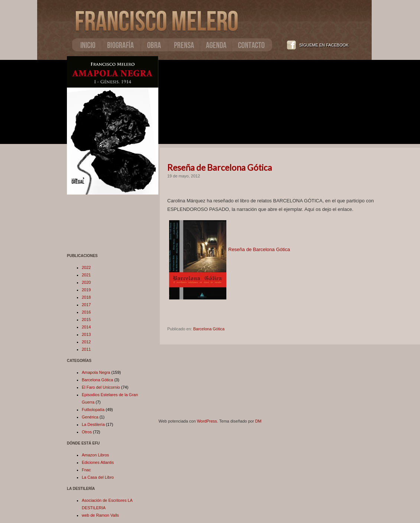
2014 (86, 327)
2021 (86, 275)
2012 (86, 342)
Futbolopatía (93, 410)
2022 (86, 267)
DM (258, 421)
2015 (86, 320)
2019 (86, 290)
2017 (86, 305)
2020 (86, 282)
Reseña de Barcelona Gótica (220, 167)
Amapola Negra (96, 372)
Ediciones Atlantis (98, 462)
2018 (86, 297)
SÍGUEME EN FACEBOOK (324, 45)
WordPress (207, 421)
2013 (86, 334)
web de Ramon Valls (100, 515)
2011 (86, 349)
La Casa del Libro (98, 477)
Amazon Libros (95, 455)
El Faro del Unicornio (101, 387)
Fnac (86, 470)
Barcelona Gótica (97, 380)
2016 (86, 312)
